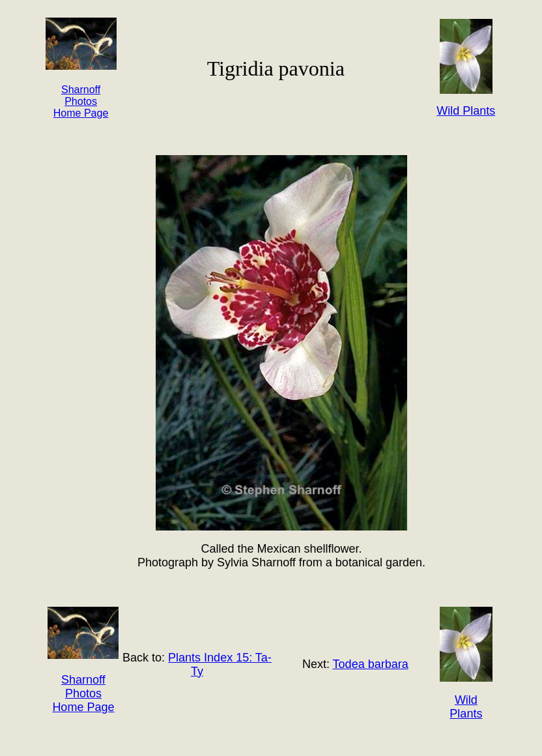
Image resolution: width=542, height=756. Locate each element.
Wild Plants (466, 707)
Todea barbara (371, 664)
